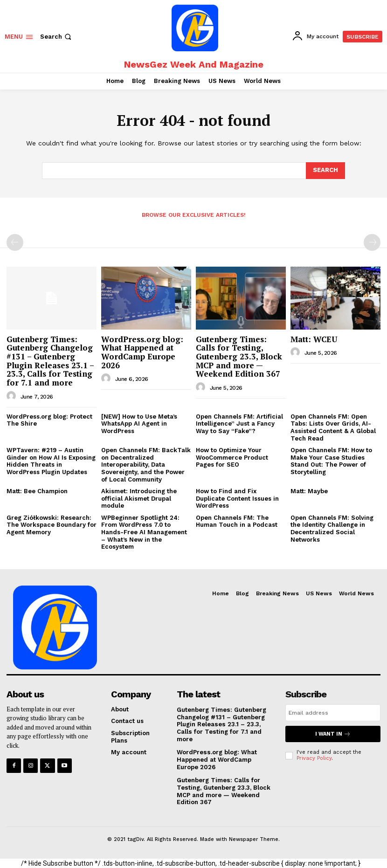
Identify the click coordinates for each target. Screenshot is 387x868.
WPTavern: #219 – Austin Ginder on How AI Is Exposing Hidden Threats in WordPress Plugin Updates (51, 461)
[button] (57, 37)
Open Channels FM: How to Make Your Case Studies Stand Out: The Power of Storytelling (331, 461)
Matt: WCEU (314, 339)
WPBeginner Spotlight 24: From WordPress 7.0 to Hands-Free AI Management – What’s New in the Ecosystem (144, 532)
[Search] (325, 171)
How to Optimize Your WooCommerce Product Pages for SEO (232, 457)
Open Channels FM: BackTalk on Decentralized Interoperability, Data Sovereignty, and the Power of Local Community (146, 465)
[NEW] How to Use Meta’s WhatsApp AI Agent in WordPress (139, 424)
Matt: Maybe (309, 491)
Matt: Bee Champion (37, 491)
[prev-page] (15, 242)
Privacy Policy (314, 758)
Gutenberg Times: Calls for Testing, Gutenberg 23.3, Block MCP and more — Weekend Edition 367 (239, 357)
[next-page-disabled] (372, 242)
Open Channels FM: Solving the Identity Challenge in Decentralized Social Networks (332, 529)
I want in (333, 734)
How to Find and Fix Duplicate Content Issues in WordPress (237, 498)
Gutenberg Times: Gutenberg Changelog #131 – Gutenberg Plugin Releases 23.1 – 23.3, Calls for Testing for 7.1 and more (50, 361)
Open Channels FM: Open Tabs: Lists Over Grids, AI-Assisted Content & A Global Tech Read (333, 427)
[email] (333, 713)
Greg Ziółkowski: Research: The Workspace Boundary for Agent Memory (52, 525)
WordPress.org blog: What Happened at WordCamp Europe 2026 (142, 352)
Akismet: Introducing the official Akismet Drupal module (139, 498)
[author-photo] (13, 396)
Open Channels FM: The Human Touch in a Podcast (237, 521)
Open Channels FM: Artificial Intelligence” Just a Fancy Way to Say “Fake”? (239, 424)
